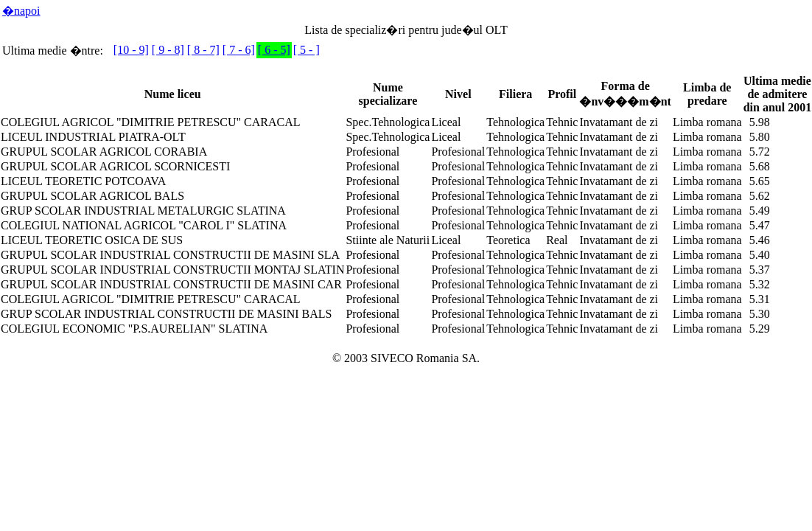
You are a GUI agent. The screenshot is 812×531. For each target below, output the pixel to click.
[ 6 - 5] (274, 50)
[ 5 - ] (307, 50)
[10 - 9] (131, 50)
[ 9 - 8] (168, 50)
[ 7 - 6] (239, 50)
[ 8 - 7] (203, 50)
